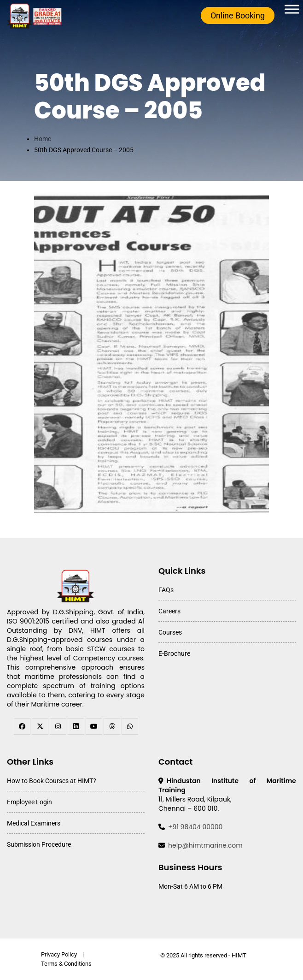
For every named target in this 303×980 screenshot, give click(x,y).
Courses (170, 632)
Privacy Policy (59, 954)
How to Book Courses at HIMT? (52, 781)
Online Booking (238, 15)
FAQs (166, 590)
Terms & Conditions (66, 964)
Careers (169, 611)
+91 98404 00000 (195, 827)
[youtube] (94, 726)
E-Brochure (174, 653)
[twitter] (40, 726)
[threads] (112, 726)
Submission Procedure (39, 844)
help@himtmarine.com (205, 845)
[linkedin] (76, 726)
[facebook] (22, 726)
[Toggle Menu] (292, 9)
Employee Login (29, 802)
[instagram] (58, 726)
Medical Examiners (34, 823)
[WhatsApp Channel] (130, 726)
